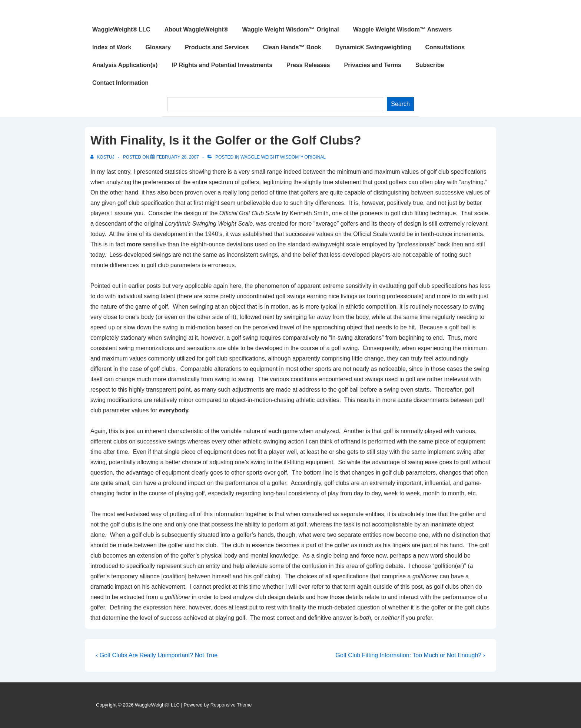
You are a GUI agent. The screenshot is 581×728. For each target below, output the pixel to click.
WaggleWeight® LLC (121, 29)
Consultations (445, 47)
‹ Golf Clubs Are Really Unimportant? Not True (157, 655)
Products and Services (217, 47)
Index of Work (112, 47)
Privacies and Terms (373, 65)
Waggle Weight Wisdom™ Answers (403, 29)
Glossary (158, 47)
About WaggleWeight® (196, 29)
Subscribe (430, 65)
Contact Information (120, 83)
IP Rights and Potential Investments (222, 65)
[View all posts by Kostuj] (103, 157)
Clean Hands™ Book (292, 47)
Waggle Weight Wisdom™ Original (290, 29)
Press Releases (308, 65)
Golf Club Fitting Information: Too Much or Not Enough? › (410, 655)
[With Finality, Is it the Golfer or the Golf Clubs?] (178, 157)
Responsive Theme (231, 705)
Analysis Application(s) (125, 65)
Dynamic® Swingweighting (373, 47)
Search (400, 104)
